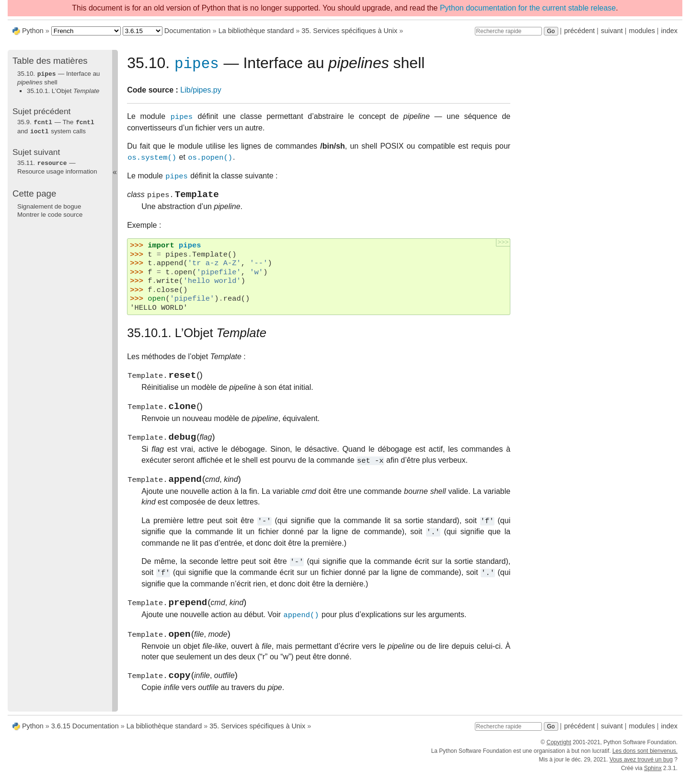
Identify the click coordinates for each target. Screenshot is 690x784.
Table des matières (50, 61)
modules (642, 31)
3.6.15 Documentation (85, 733)
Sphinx (653, 775)
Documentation (188, 31)
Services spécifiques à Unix (349, 31)
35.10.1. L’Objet (63, 90)
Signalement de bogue (49, 205)
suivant (612, 31)
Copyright (558, 749)
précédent (579, 31)
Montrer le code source (50, 213)
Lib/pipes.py (201, 92)
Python (33, 31)
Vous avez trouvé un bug (641, 767)
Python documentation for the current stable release (528, 8)
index (669, 31)
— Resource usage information (57, 165)
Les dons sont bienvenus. (645, 758)
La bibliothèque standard (256, 31)
